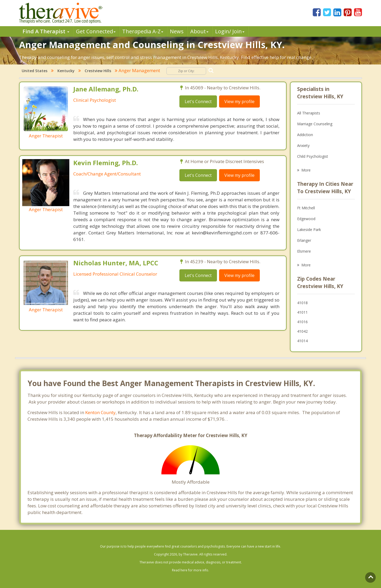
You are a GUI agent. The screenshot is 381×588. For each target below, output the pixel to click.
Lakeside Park (309, 230)
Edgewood (306, 219)
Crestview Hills (98, 71)
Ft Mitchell (306, 208)
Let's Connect (198, 101)
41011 (302, 312)
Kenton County (100, 412)
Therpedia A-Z (143, 31)
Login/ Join (230, 31)
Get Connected (96, 31)
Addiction (305, 135)
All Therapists (309, 113)
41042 (302, 331)
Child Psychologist (313, 156)
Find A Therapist (46, 31)
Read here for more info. (190, 570)
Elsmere (304, 251)
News (177, 31)
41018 (302, 303)
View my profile (239, 101)
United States (35, 71)
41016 (302, 322)
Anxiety (303, 145)
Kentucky (66, 71)
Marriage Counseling (315, 124)
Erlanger (304, 240)
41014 (302, 341)
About (199, 31)
